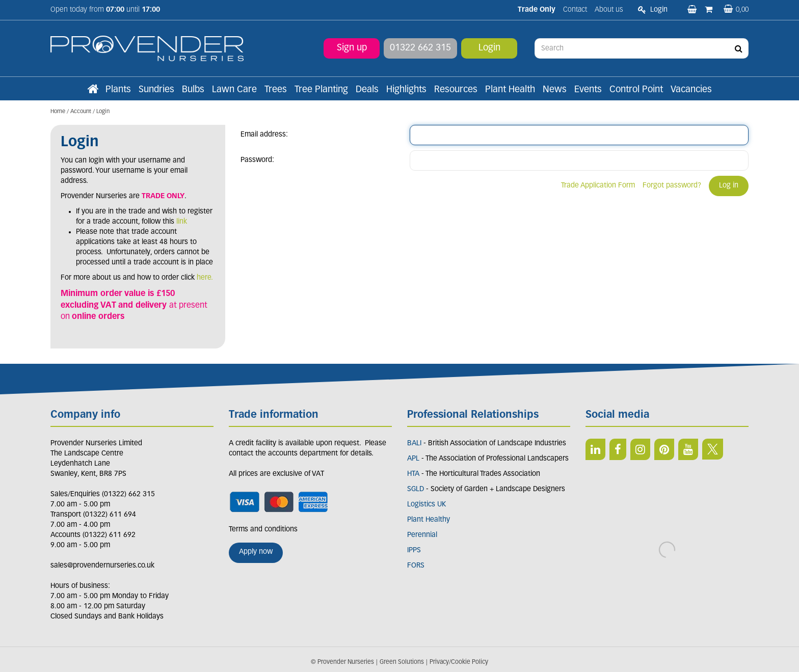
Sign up (352, 48)
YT (688, 449)
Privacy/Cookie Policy (459, 662)
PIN (664, 449)
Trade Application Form (598, 186)
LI (595, 449)
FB (618, 449)
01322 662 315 (420, 48)
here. (205, 278)
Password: (257, 160)
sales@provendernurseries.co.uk (102, 566)
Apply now (256, 552)
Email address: (264, 135)
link (182, 222)
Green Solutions (402, 662)
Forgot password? (672, 186)
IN (640, 449)
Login (489, 48)
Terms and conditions (263, 530)
